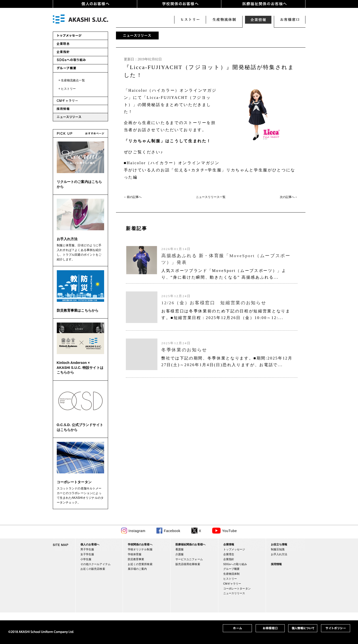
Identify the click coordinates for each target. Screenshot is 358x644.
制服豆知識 (278, 549)
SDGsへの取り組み (235, 564)
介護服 (179, 554)
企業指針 (229, 559)
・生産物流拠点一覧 (71, 80)
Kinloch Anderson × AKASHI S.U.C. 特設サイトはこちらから (80, 367)
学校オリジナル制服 (140, 549)
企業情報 (258, 20)
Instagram (137, 531)
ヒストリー (190, 20)
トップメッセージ (234, 549)
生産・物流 (224, 20)
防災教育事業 (136, 559)
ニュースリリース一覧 (211, 197)
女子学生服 (87, 554)
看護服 (179, 549)
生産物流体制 (232, 574)
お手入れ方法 (67, 239)
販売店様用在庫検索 (188, 564)
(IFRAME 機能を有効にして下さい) (211, 300)
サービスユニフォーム (189, 559)
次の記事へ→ (289, 197)
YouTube (229, 531)
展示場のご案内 (137, 569)
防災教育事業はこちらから (78, 310)
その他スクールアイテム (95, 564)
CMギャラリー (232, 584)
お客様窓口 (290, 20)
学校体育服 (135, 554)
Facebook (172, 531)
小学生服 (86, 559)
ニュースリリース (234, 593)
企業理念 (229, 554)
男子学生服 (87, 549)
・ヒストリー (67, 89)
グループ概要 (232, 569)
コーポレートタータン (74, 482)
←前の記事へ (133, 197)
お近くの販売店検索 (93, 569)
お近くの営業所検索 (140, 564)
